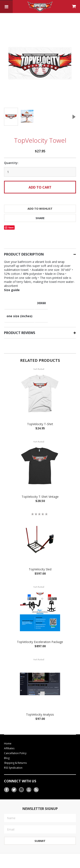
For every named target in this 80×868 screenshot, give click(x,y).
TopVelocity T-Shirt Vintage (40, 489)
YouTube (29, 782)
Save (11, 220)
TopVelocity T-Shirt (40, 416)
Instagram (21, 782)
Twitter (14, 782)
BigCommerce (31, 865)
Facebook (7, 782)
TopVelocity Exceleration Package (40, 634)
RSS (36, 782)
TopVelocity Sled (40, 561)
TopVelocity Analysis (40, 706)
